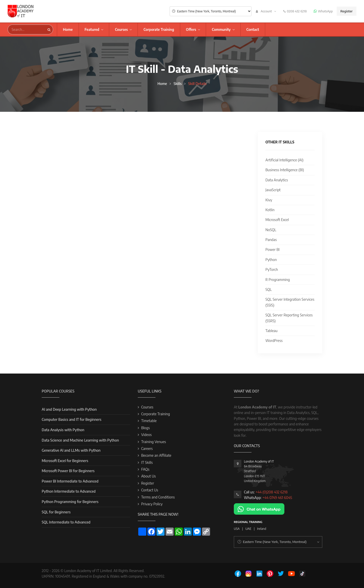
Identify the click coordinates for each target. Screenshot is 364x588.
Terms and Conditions (158, 497)
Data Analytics (277, 180)
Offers (191, 29)
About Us (148, 476)
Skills (178, 84)
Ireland (262, 529)
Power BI (272, 249)
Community (221, 29)
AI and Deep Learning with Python (69, 409)
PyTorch (272, 269)
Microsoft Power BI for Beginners (68, 471)
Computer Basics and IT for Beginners (72, 419)
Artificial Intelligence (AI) (284, 160)
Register (347, 11)
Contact (253, 29)
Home (68, 29)
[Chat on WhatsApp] (259, 508)
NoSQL (271, 230)
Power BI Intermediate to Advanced (70, 481)
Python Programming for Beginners (70, 502)
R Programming (278, 280)
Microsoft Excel (277, 220)
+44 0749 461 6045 (277, 498)
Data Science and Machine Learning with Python (80, 440)
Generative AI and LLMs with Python (71, 450)
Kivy (269, 200)
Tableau (271, 331)
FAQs (145, 469)
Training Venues (153, 442)
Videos (146, 435)
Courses (121, 29)
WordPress (274, 341)
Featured (92, 29)
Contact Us (150, 490)
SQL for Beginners (56, 512)
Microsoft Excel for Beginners (65, 461)
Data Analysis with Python (63, 430)
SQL (269, 289)
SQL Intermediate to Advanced (66, 522)
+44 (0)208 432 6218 (272, 492)
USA (237, 529)
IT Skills (147, 462)
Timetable (149, 421)
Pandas (271, 240)
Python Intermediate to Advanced (69, 491)
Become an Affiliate (156, 455)
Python (271, 260)
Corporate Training (159, 29)
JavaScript (273, 190)
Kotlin (270, 210)
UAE (248, 529)
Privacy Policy (152, 504)
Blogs (145, 428)
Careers (147, 449)
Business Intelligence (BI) (285, 170)
